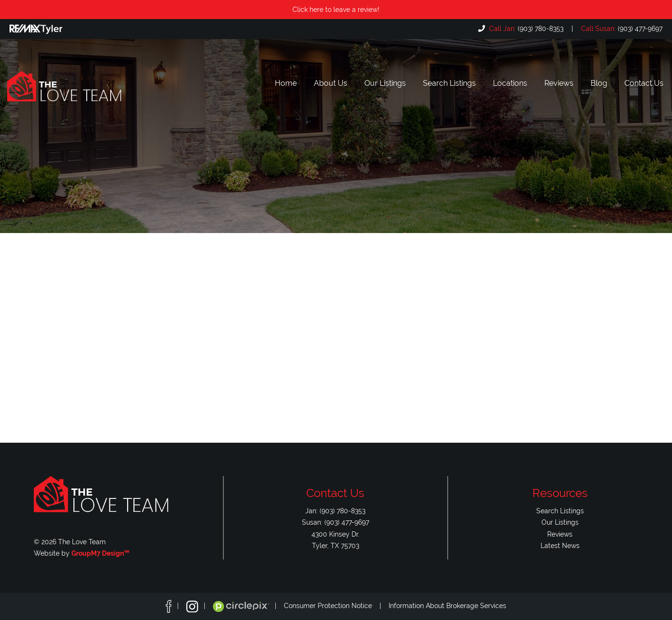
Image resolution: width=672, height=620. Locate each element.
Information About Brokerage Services (447, 606)
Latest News (560, 545)
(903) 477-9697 (621, 28)
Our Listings (385, 83)
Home (286, 83)
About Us (331, 83)
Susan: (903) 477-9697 (336, 522)
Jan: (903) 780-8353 (335, 511)
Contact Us (644, 83)
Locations (510, 83)
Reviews (559, 83)
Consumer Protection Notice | (336, 606)
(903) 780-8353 (525, 28)
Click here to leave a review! (336, 9)
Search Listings (449, 83)
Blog (599, 83)
